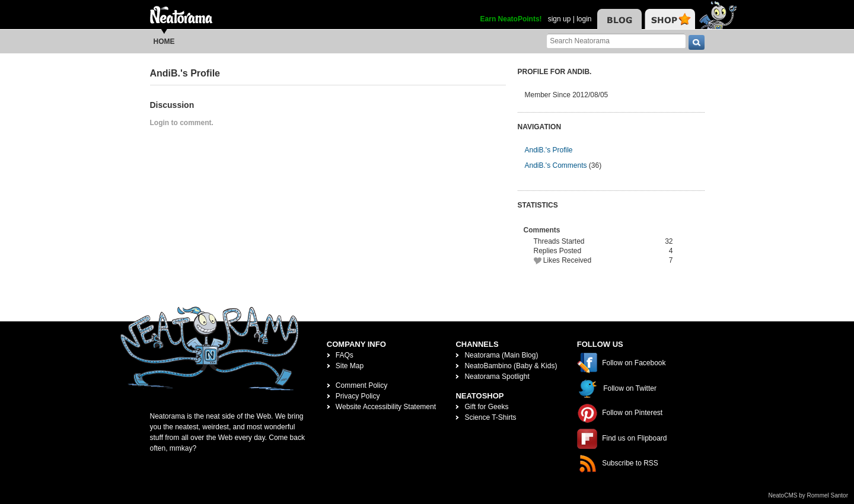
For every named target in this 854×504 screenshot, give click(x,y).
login (584, 19)
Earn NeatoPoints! (511, 19)
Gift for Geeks (486, 407)
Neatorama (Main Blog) (501, 355)
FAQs (345, 355)
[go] (697, 42)
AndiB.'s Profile (549, 150)
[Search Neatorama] (616, 41)
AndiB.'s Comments (556, 165)
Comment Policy (361, 385)
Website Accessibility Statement (386, 407)
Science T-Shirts (490, 417)
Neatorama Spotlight (497, 377)
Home (164, 42)
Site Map (350, 366)
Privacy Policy (358, 396)
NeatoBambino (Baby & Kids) (511, 366)
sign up (560, 19)
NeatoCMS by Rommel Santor (809, 495)
